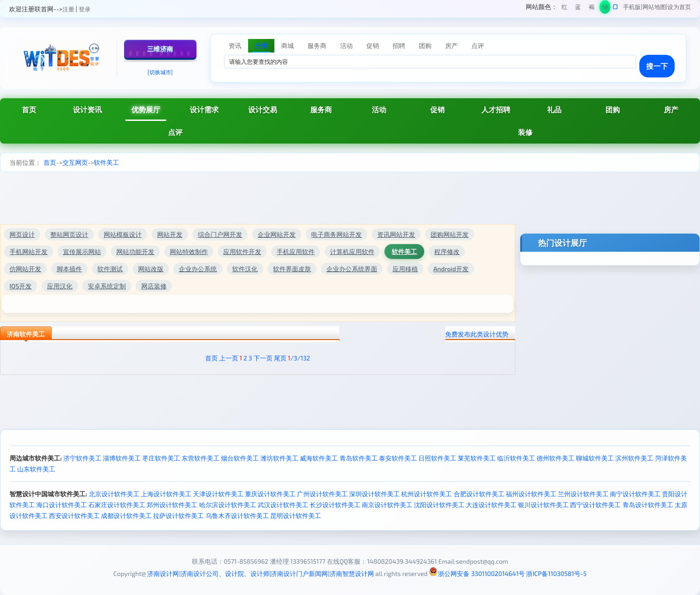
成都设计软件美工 (126, 516)
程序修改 (447, 252)
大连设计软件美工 (491, 505)
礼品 (554, 109)
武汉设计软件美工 (283, 505)
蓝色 (578, 8)
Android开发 (451, 269)
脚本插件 (69, 269)
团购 (613, 109)
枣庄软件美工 (161, 458)
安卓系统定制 (107, 286)
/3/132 (299, 358)
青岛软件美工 (359, 458)
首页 (29, 109)
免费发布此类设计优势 (477, 334)
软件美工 (106, 162)
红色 (564, 8)
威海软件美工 (319, 458)
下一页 (263, 358)
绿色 (605, 8)
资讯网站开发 (396, 234)
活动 (379, 109)
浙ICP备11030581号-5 (556, 573)
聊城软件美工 (595, 458)
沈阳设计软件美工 (439, 505)
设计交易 (263, 109)
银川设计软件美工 (543, 505)
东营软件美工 (201, 458)
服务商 (321, 109)
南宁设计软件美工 (635, 494)
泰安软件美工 (398, 458)
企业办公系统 (198, 269)
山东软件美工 (36, 469)
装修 (525, 132)
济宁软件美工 (82, 458)
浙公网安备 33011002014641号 (477, 573)
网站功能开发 (135, 252)
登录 (85, 9)
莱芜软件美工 (477, 458)
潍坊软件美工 (279, 458)
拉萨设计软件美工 (178, 516)
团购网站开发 (450, 234)
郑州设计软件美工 (172, 505)
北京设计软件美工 (114, 494)
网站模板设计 (123, 234)
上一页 (229, 358)
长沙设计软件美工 (335, 505)
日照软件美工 (437, 458)
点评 (175, 132)
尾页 (280, 358)
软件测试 (110, 269)
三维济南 (160, 49)
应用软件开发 (242, 252)
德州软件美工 (556, 458)
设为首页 (679, 7)
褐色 (592, 8)
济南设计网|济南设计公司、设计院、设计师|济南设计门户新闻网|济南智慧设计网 (260, 573)
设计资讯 (87, 109)
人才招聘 (496, 109)
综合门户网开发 (220, 234)
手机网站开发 (29, 252)
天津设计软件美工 (218, 494)
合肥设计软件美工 (479, 494)
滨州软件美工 (634, 458)
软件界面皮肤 (292, 269)
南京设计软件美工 (387, 505)
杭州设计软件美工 (427, 494)
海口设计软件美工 (62, 505)
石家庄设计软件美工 (117, 505)
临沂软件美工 (516, 458)
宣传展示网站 (82, 252)
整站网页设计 (69, 234)
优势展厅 (146, 109)
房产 (671, 109)
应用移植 (405, 269)
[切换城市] (160, 72)
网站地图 (654, 7)
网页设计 (22, 234)
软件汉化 (245, 269)
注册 (68, 9)
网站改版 (151, 269)
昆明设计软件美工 (296, 516)
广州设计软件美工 (322, 494)
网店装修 (154, 286)
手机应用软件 (296, 252)
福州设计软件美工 (531, 494)
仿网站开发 (25, 269)
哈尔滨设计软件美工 (228, 505)
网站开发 (170, 234)
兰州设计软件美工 (583, 494)
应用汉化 (60, 286)
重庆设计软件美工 (270, 494)
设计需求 (204, 109)
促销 (437, 109)
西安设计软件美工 (74, 516)
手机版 (632, 7)
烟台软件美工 (240, 458)
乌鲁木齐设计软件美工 (237, 516)
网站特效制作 (189, 252)
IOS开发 (21, 286)
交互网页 (75, 162)
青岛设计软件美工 (648, 505)
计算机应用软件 (352, 252)
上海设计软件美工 (166, 494)
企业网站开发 (277, 234)
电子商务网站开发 (336, 234)
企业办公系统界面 (352, 269)
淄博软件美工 (122, 458)
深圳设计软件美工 (374, 494)
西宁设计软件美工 (595, 505)
